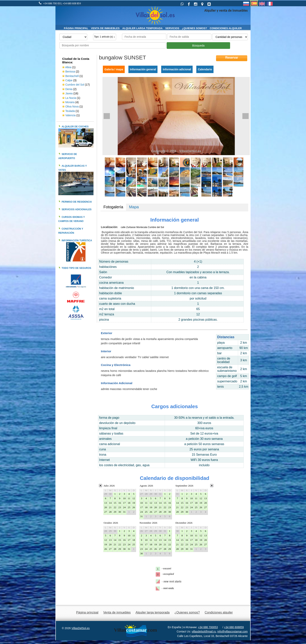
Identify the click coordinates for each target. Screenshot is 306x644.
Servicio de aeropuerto (68, 156)
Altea (68, 67)
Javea (69, 93)
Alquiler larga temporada (142, 28)
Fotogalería (113, 207)
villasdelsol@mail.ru (204, 631)
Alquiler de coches (75, 127)
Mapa (134, 207)
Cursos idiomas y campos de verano (72, 219)
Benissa (70, 72)
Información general (143, 69)
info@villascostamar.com (233, 631)
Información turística (77, 241)
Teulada (70, 111)
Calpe (69, 80)
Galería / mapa (114, 69)
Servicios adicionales (77, 209)
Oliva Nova (72, 106)
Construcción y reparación (71, 231)
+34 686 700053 (208, 627)
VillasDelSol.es (81, 628)
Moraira (70, 102)
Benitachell (72, 76)
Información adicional (177, 69)
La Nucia (71, 98)
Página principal (76, 28)
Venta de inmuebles (105, 28)
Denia (69, 89)
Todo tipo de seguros (76, 268)
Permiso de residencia (77, 202)
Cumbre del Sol (75, 85)
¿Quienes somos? (195, 28)
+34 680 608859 (234, 627)
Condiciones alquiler (226, 28)
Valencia (71, 115)
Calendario (205, 69)
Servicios (172, 28)
